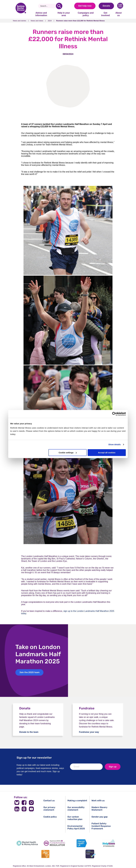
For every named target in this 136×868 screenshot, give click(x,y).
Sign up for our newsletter (34, 758)
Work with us (98, 801)
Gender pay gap (100, 817)
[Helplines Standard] (109, 843)
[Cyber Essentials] (91, 854)
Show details (115, 444)
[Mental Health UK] (82, 843)
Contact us (49, 801)
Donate (106, 6)
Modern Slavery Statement (99, 809)
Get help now (85, 6)
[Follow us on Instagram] (31, 803)
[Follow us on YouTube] (31, 809)
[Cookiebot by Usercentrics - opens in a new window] (114, 414)
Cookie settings (68, 453)
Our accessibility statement (76, 809)
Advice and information (41, 14)
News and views (37, 21)
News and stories (20, 21)
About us (118, 14)
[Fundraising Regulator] (54, 843)
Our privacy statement (49, 809)
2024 (50, 21)
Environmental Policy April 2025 (76, 827)
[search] (59, 6)
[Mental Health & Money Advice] (27, 843)
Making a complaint (77, 801)
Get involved (105, 14)
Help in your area (64, 14)
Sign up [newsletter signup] (113, 767)
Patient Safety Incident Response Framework (101, 826)
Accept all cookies (107, 453)
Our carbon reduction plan (75, 818)
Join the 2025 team (29, 672)
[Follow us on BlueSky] (17, 803)
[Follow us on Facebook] (24, 803)
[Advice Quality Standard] (45, 854)
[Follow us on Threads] (24, 809)
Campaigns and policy (86, 14)
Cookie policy (50, 817)
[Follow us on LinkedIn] (17, 809)
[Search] (48, 6)
